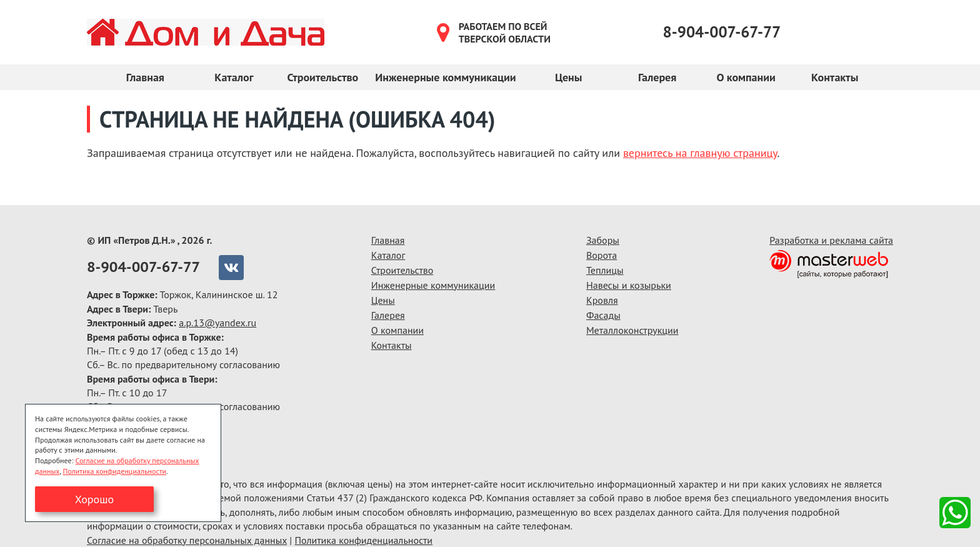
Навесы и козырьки (629, 285)
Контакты (835, 77)
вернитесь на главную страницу (700, 153)
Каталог (234, 77)
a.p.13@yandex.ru (217, 323)
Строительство (322, 77)
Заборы (603, 240)
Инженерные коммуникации (445, 77)
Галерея (657, 77)
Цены (568, 77)
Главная (145, 77)
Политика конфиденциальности (363, 540)
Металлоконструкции (632, 330)
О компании (746, 77)
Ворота (602, 255)
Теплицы (605, 270)
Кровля (602, 300)
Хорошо (94, 499)
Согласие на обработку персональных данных (187, 540)
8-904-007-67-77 (722, 32)
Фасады (603, 315)
